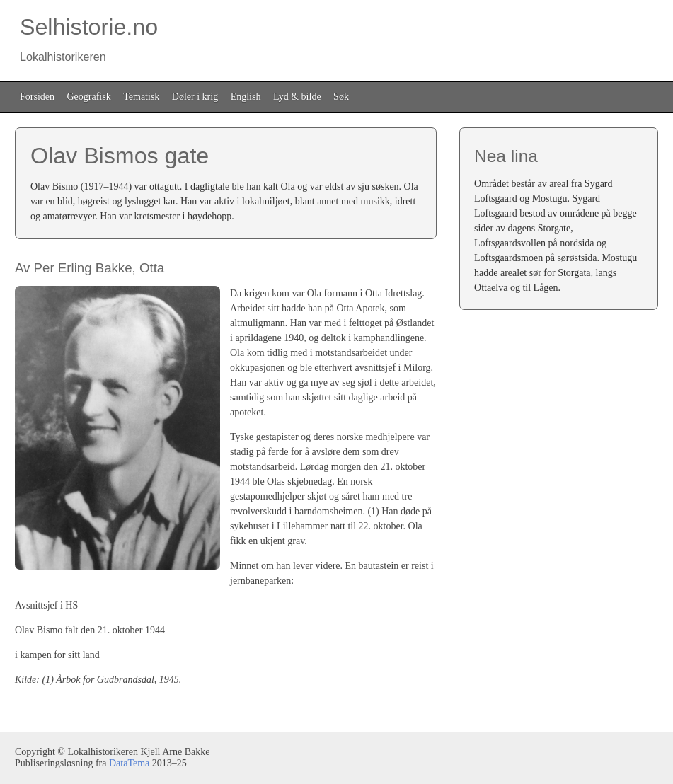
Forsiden (37, 97)
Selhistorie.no (86, 39)
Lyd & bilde (297, 97)
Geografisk (89, 97)
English (246, 97)
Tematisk (141, 97)
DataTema (129, 763)
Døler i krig (195, 97)
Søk (341, 97)
